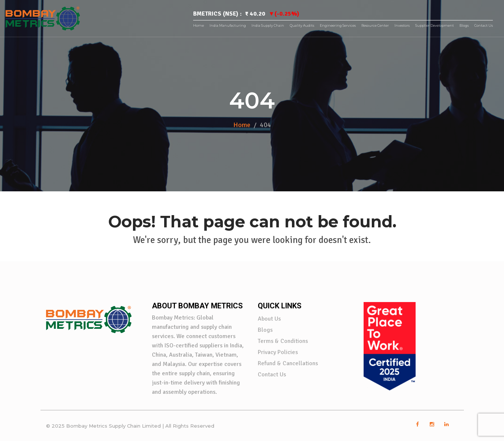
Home (199, 25)
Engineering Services (338, 25)
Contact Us (484, 25)
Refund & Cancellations (288, 363)
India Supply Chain (268, 25)
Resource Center (375, 25)
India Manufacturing (228, 25)
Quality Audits (302, 25)
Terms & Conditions (283, 341)
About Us (269, 319)
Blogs (464, 25)
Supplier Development (435, 25)
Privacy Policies (278, 352)
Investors (402, 25)
